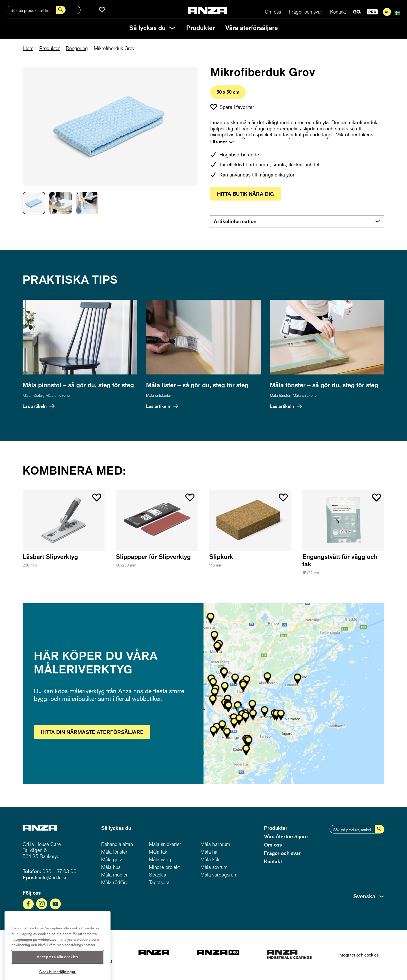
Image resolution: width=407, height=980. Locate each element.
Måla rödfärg (115, 882)
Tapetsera (159, 882)
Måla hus (111, 867)
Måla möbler (33, 395)
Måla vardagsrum (219, 875)
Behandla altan (117, 844)
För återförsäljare (387, 12)
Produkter (201, 28)
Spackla (158, 875)
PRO (372, 12)
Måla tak (158, 852)
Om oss (273, 12)
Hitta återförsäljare (92, 732)
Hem (28, 48)
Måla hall (210, 852)
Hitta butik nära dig (245, 194)
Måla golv (112, 859)
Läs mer (219, 142)
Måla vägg (160, 859)
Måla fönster (280, 395)
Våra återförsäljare (252, 28)
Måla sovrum (214, 867)
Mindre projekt (164, 867)
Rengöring (77, 48)
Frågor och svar (306, 12)
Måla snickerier (58, 395)
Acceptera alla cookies (57, 966)
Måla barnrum (215, 844)
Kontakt (338, 12)
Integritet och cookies (359, 955)
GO (357, 12)
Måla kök (210, 859)
